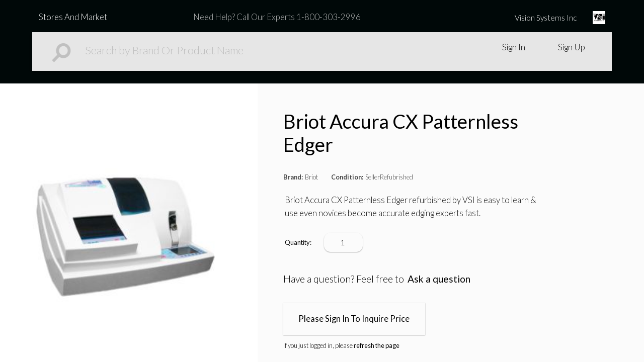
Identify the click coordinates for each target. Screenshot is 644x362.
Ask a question (439, 279)
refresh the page (377, 345)
